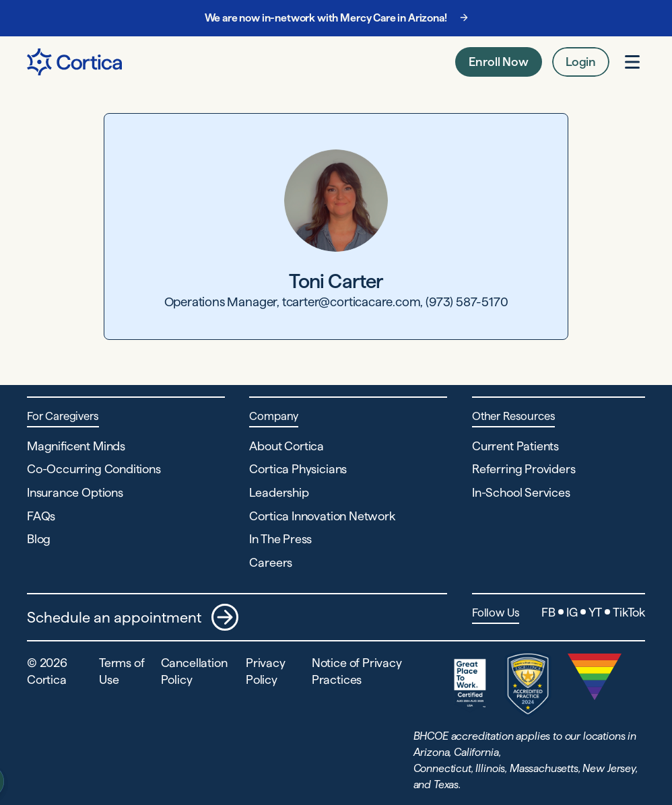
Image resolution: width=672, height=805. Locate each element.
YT (596, 612)
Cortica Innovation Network (322, 516)
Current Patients (515, 446)
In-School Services (521, 492)
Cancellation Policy (194, 671)
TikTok (629, 612)
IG (572, 612)
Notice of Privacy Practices (357, 671)
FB (548, 612)
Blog (39, 539)
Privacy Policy (266, 671)
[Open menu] (632, 62)
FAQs (41, 516)
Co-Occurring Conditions (94, 469)
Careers (271, 562)
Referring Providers (524, 469)
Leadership (279, 492)
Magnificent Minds (76, 446)
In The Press (280, 539)
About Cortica (287, 446)
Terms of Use (122, 671)
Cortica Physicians (298, 469)
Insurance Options (75, 492)
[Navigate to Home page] (74, 62)
